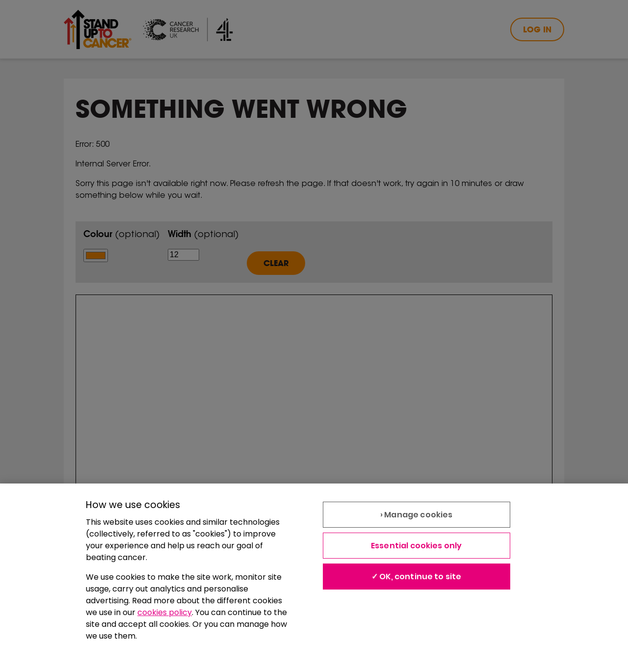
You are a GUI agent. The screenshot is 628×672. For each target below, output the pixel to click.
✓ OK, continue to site (417, 577)
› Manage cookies (417, 515)
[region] (314, 578)
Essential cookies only (417, 546)
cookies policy (165, 612)
